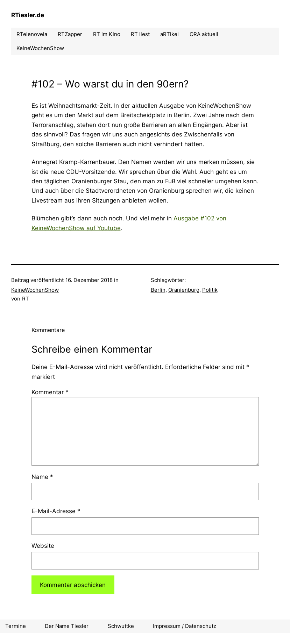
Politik (210, 290)
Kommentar (50, 392)
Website (43, 546)
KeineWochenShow (35, 290)
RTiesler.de (28, 15)
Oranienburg (184, 290)
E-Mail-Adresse (56, 511)
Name (42, 477)
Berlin (158, 290)
